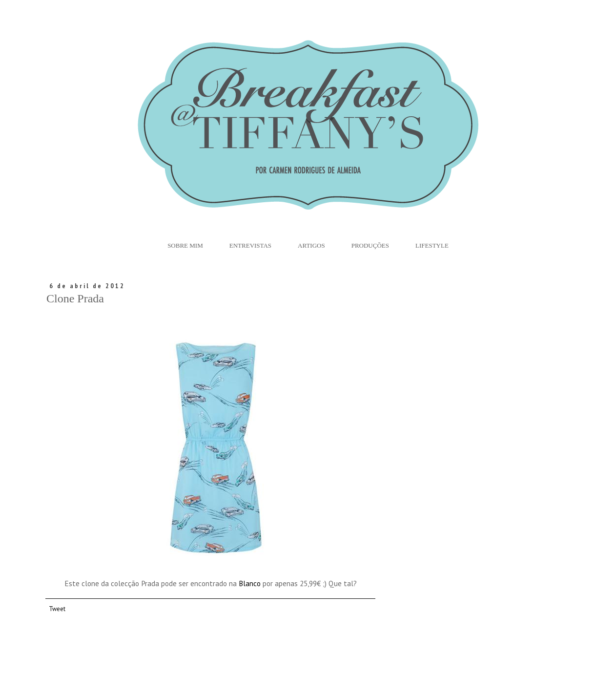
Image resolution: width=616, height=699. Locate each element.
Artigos (311, 245)
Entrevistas (250, 245)
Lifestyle (432, 245)
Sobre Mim (185, 245)
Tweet (57, 609)
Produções (370, 245)
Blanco (250, 583)
